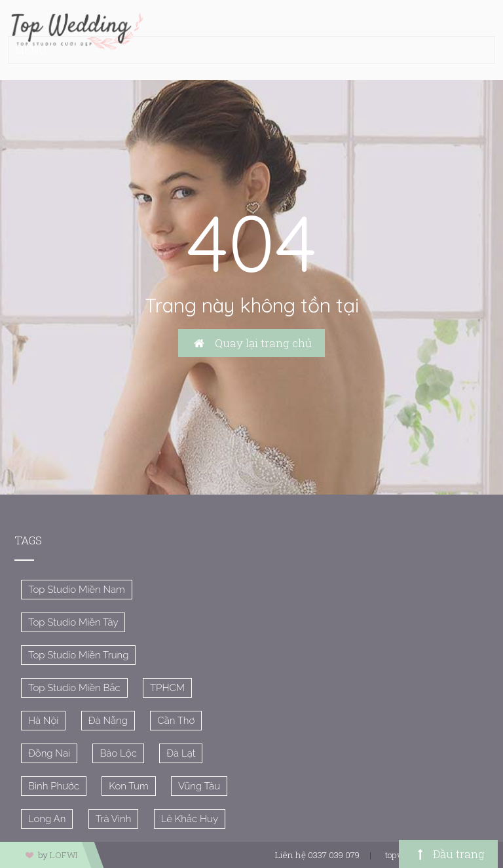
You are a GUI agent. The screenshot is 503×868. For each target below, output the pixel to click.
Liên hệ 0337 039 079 (317, 855)
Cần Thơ (176, 721)
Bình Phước (54, 786)
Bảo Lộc (118, 753)
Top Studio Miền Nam (77, 590)
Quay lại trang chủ (251, 343)
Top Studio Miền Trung (78, 655)
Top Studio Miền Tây (73, 622)
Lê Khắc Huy (190, 819)
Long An (47, 819)
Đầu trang (448, 854)
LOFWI (64, 855)
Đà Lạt (181, 753)
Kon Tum (128, 786)
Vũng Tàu (199, 786)
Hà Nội (43, 721)
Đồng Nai (49, 753)
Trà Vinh (114, 819)
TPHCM (167, 688)
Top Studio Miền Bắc (74, 688)
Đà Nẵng (108, 721)
